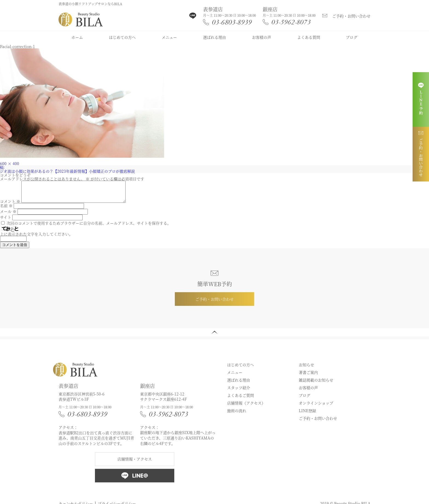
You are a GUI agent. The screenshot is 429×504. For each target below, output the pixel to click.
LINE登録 (307, 415)
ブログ (352, 37)
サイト (6, 221)
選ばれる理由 (215, 37)
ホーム (77, 37)
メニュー (169, 37)
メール (8, 215)
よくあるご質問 (240, 399)
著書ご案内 (308, 376)
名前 (6, 210)
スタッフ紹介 (239, 392)
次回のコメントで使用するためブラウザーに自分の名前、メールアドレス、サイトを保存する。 (89, 227)
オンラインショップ (316, 407)
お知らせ (306, 369)
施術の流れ (237, 415)
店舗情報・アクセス (135, 463)
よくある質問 (309, 37)
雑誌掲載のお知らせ (316, 384)
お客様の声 (262, 37)
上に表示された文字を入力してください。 (36, 238)
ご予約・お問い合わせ (351, 16)
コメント (10, 205)
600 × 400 (10, 163)
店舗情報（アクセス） (246, 407)
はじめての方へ (122, 37)
